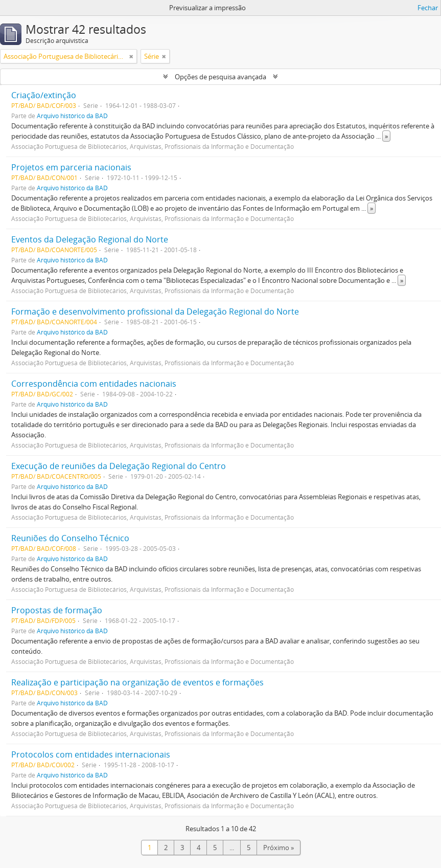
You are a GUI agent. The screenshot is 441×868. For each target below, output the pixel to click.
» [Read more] (386, 136)
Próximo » (278, 848)
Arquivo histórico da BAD (72, 116)
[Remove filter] (131, 56)
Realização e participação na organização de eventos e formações (137, 682)
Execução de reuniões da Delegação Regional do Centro (119, 466)
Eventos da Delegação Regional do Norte (90, 239)
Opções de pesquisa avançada (220, 77)
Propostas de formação (57, 610)
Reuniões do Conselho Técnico (70, 538)
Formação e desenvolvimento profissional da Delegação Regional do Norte (155, 311)
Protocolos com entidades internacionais (91, 754)
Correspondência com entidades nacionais (94, 384)
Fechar (428, 8)
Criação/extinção (44, 95)
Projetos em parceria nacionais (71, 167)
